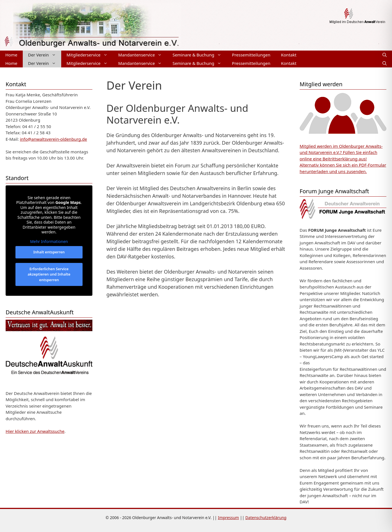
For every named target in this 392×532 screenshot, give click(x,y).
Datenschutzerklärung (266, 518)
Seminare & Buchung (200, 55)
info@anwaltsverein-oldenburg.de (53, 139)
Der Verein (45, 55)
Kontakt (289, 55)
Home (11, 55)
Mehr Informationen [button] (49, 241)
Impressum (228, 518)
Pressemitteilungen (251, 55)
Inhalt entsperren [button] (49, 252)
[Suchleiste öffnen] (385, 55)
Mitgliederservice (90, 55)
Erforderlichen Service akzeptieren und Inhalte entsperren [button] (49, 274)
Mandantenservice (143, 55)
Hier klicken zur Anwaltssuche (35, 431)
